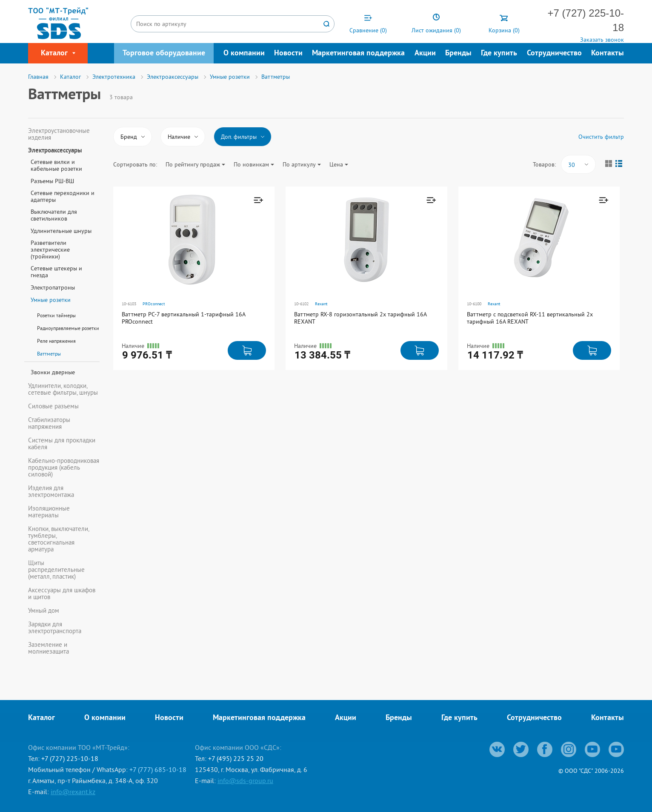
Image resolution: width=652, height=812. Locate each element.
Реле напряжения (56, 341)
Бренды (458, 53)
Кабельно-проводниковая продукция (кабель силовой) (64, 468)
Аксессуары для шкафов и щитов (62, 594)
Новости (288, 53)
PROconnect (154, 304)
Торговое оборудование (164, 53)
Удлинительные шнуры (61, 231)
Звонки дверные (53, 372)
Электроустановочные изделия (59, 134)
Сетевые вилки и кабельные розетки (56, 165)
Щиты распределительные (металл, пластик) (56, 570)
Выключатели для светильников (54, 215)
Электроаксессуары (55, 151)
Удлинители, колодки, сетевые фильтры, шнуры (63, 389)
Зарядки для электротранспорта (55, 628)
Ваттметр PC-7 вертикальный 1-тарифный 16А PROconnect (183, 318)
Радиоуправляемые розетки (68, 328)
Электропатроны (53, 287)
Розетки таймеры (56, 315)
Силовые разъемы (53, 406)
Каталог (41, 718)
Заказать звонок (602, 40)
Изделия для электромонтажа (51, 491)
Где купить (499, 53)
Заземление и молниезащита (49, 648)
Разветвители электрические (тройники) (50, 250)
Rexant (321, 304)
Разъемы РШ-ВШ (52, 181)
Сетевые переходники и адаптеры (63, 196)
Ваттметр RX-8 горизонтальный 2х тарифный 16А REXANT (360, 318)
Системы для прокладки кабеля (62, 444)
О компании (244, 53)
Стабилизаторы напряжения (49, 423)
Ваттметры (49, 354)
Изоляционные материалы (49, 512)
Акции (425, 53)
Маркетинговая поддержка (358, 53)
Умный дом (44, 611)
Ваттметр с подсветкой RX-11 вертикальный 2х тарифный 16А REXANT (530, 318)
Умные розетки (51, 300)
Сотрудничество (554, 53)
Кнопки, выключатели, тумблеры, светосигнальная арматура (59, 539)
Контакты (608, 53)
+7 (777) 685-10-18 (158, 769)
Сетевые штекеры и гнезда (56, 272)
